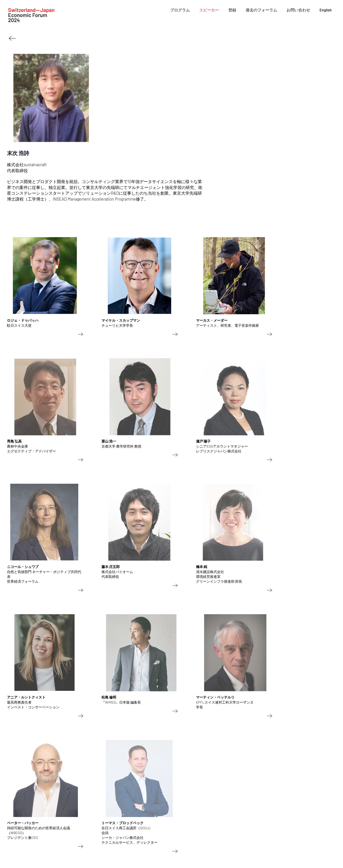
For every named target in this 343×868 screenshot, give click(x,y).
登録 (232, 10)
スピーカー (209, 10)
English (326, 10)
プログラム (180, 10)
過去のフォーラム (261, 10)
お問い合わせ (298, 10)
